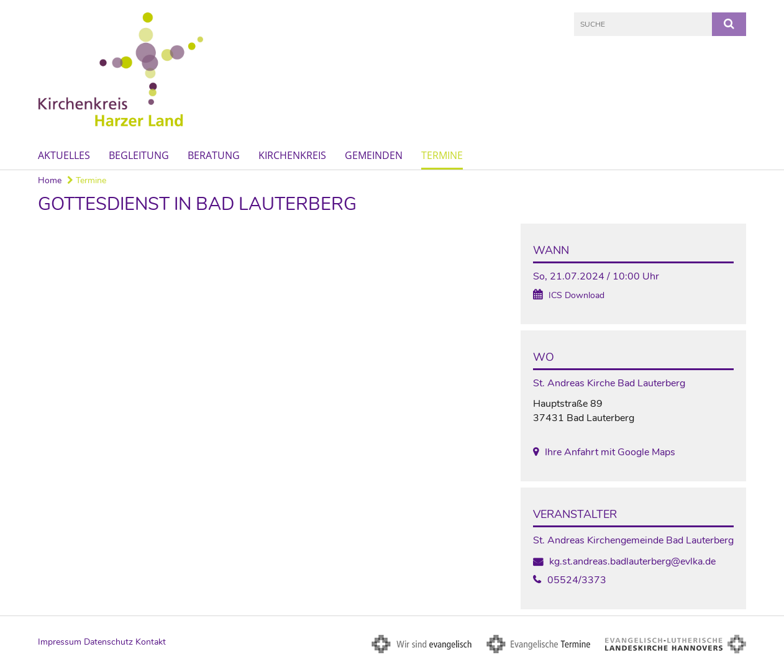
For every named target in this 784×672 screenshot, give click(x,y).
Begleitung (139, 155)
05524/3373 (577, 580)
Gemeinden (374, 155)
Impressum (60, 642)
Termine (442, 155)
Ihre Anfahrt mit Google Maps (610, 452)
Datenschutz (108, 642)
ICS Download (577, 295)
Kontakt (151, 642)
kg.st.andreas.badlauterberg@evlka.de (632, 561)
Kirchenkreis (292, 155)
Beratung (214, 155)
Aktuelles (64, 155)
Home (50, 180)
